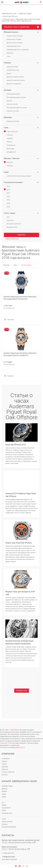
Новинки (5, 824)
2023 (7, 200)
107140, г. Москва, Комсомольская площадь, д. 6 (19, 842)
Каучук (8, 73)
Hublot (4, 797)
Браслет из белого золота (14, 77)
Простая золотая (11, 104)
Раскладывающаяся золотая (15, 97)
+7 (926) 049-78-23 (8, 853)
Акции (4, 819)
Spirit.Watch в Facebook (9, 859)
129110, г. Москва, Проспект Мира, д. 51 (16, 849)
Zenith (4, 810)
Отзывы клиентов (8, 772)
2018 (7, 189)
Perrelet (4, 805)
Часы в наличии (7, 822)
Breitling (4, 789)
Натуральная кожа (11, 70)
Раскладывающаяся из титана (15, 107)
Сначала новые (26, 265)
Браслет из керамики (12, 84)
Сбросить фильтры (12, 239)
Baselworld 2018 (11, 227)
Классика (8, 135)
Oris (3, 802)
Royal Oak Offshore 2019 (16, 445)
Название (6, 265)
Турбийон (8, 138)
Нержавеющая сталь (12, 46)
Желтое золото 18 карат (13, 43)
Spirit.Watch (15, 730)
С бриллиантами (11, 131)
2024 (7, 203)
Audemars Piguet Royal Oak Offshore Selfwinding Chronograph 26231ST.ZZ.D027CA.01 (20, 298)
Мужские (8, 165)
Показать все (22, 691)
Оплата (4, 764)
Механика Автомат (12, 121)
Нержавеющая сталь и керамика (16, 49)
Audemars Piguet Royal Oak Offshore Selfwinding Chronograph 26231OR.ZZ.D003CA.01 (20, 354)
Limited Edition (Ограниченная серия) (18, 176)
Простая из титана (11, 111)
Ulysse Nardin (6, 808)
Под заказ (9, 220)
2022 (7, 196)
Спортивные (10, 145)
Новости (4, 761)
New (7, 217)
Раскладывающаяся (12, 94)
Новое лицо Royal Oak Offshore (19, 543)
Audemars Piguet (7, 786)
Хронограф (9, 148)
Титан (7, 56)
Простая (8, 101)
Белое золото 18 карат (13, 39)
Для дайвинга (10, 152)
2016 (7, 186)
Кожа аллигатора (11, 67)
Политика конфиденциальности (12, 747)
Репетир (8, 142)
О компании (6, 759)
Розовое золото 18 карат (13, 36)
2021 (7, 193)
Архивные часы (7, 813)
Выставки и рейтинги (12, 224)
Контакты (5, 775)
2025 (7, 206)
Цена (15, 265)
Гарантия (5, 769)
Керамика (9, 53)
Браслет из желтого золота (14, 80)
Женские (8, 162)
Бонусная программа (9, 827)
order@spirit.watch (9, 857)
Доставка (5, 767)
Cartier (4, 794)
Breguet (4, 791)
